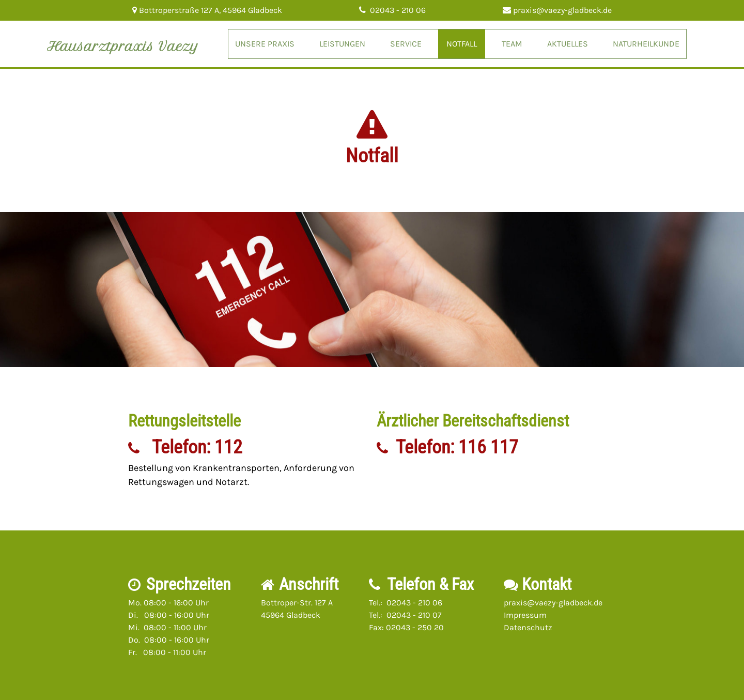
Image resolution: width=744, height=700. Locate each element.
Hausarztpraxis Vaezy (123, 47)
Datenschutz (528, 627)
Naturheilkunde (646, 44)
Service (406, 44)
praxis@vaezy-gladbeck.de (553, 603)
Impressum (525, 615)
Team (512, 44)
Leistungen (342, 44)
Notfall (462, 44)
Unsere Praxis (265, 44)
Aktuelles (568, 44)
